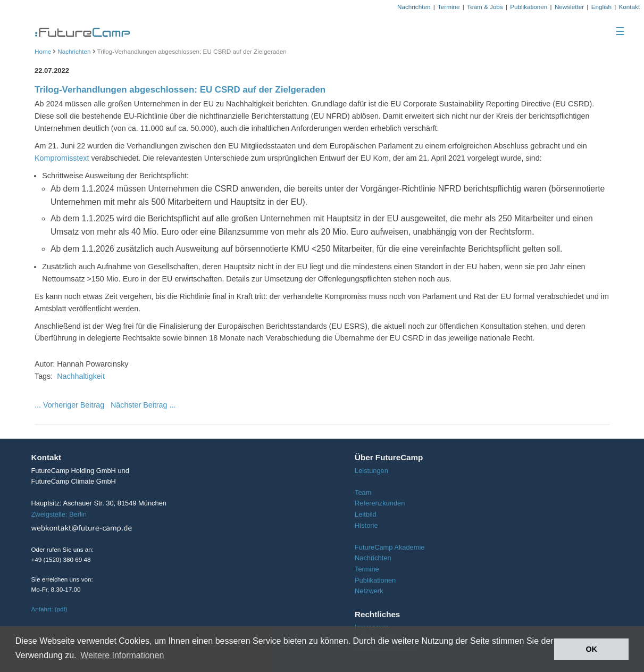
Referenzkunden (380, 503)
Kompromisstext (62, 158)
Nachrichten (414, 7)
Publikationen (529, 7)
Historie (366, 525)
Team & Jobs (485, 7)
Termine (449, 7)
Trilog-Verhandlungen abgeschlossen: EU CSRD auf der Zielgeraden (180, 90)
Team (363, 492)
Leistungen (371, 471)
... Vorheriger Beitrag (69, 405)
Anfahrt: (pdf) (49, 609)
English (601, 7)
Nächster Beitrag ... (143, 405)
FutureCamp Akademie (390, 547)
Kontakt (630, 7)
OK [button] (591, 649)
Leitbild (366, 514)
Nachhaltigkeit (81, 376)
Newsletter (569, 7)
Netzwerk (369, 591)
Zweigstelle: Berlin (59, 514)
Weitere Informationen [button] (122, 655)
